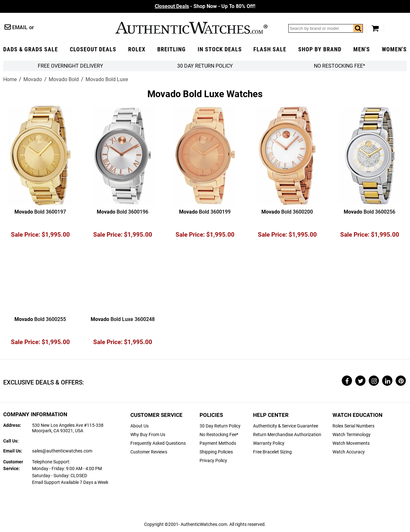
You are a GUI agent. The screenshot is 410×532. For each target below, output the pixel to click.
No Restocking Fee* (340, 66)
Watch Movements (351, 443)
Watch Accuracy (349, 452)
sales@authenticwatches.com (62, 451)
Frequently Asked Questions (158, 443)
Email (20, 27)
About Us (139, 426)
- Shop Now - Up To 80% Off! (205, 6)
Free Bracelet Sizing (272, 452)
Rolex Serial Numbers (353, 426)
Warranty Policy (269, 443)
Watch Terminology (352, 435)
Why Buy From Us (148, 435)
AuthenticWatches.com (191, 28)
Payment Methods (218, 443)
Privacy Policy (213, 461)
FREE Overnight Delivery (70, 66)
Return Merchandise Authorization (287, 435)
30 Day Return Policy (220, 426)
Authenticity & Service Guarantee (286, 426)
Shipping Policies (216, 452)
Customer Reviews (149, 452)
